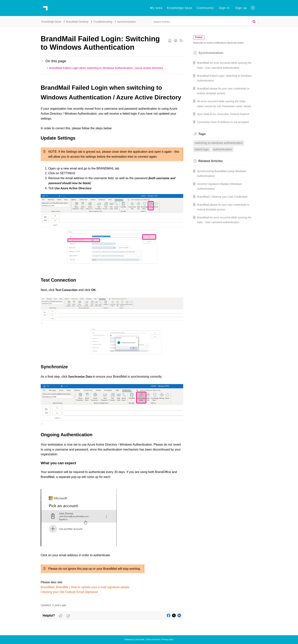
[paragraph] (112, 341)
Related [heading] (213, 176)
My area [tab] (156, 8)
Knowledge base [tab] (180, 8)
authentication (225, 164)
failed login (204, 164)
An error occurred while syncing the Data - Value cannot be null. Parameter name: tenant (224, 106)
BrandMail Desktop (77, 22)
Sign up (241, 8)
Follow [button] (201, 37)
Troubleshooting (103, 22)
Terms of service (153, 640)
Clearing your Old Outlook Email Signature (69, 592)
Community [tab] (205, 8)
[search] (204, 22)
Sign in (224, 8)
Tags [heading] (204, 149)
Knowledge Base (51, 22)
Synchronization (127, 22)
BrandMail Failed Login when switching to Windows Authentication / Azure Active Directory (106, 68)
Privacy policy (168, 640)
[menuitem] (224, 8)
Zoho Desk (140, 640)
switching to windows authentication (221, 158)
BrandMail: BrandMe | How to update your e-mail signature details (85, 587)
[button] (253, 8)
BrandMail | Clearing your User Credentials (225, 211)
